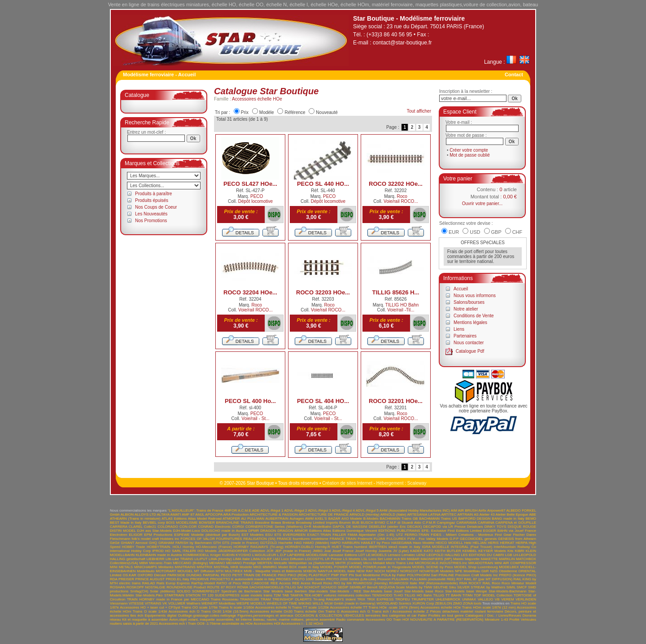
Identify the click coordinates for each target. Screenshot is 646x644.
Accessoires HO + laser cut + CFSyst (150, 607)
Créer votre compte (469, 150)
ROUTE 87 (216, 587)
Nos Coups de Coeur (156, 207)
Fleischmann (120, 539)
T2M (277, 595)
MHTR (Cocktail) (349, 563)
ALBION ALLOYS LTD (138, 515)
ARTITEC (449, 515)
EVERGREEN (294, 535)
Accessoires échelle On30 (271, 611)
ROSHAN (118, 587)
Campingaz (446, 523)
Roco (402, 196)
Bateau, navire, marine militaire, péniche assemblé (294, 620)
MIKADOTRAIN (481, 563)
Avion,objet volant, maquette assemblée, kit (204, 620)
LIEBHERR (155, 559)
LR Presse (334, 559)
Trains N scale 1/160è (237, 607)
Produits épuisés (152, 200)
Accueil (461, 289)
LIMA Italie (241, 559)
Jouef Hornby (366, 551)
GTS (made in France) (240, 543)
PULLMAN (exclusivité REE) (432, 579)
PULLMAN (400, 579)
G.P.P (454, 539)
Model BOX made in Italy (299, 567)
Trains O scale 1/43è (150, 611)
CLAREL (136, 527)
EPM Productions (158, 535)
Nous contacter (469, 343)
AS (476, 515)
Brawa (276, 523)
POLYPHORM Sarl (423, 575)
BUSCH (367, 523)
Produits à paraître (153, 194)
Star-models (318, 591)
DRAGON (268, 531)
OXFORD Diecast (152, 575)
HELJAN (480, 543)
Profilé (514, 620)
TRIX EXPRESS (380, 599)
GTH (217, 543)
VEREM (507, 599)
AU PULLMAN (253, 519)
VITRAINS (153, 603)
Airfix (482, 510)
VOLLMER (177, 603)
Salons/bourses (469, 302)
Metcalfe (280, 563)
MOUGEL (185, 571)
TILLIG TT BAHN (447, 595)
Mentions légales (470, 322)
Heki (468, 543)
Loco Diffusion (293, 559)
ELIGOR (135, 535)
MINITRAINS (185, 567)
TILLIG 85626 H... (396, 292)
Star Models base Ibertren (285, 591)
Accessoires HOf (267, 624)
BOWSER (207, 523)
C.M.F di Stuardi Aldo (404, 523)
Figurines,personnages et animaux (266, 616)
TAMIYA (297, 595)
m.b (397, 559)
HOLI (177, 547)
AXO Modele (352, 519)
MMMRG (270, 567)
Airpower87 (496, 510)
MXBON (310, 571)
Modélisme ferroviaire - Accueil (159, 74)
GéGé (115, 543)
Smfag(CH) (139, 591)
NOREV (393, 571)
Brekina (288, 523)
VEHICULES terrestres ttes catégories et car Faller (385, 616)
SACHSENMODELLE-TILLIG (272, 587)
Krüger (216, 555)
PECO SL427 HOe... (250, 184)
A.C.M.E (244, 510)
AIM (454, 510)
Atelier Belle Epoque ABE (516, 515)
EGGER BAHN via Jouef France (510, 531)
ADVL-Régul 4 (343, 510)
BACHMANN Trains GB (399, 519)
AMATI (176, 515)
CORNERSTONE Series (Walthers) (274, 527)
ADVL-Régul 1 (272, 510)
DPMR (254, 531)
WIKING (305, 603)
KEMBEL (470, 551)
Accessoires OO (379, 620)
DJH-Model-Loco (187, 531)
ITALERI (189, 551)
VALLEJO (486, 599)
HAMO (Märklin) (316, 543)
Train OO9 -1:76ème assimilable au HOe (220, 624)
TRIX (361, 599)
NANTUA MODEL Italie (336, 571)
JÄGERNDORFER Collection (242, 551)
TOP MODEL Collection (493, 595)
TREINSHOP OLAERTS (292, 599)
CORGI (238, 527)
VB (497, 599)
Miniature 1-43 (497, 620)
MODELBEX (509, 567)
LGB (509, 555)
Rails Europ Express (173, 583)
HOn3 (318, 624)
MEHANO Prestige (241, 563)
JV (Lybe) (401, 551)
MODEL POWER (334, 567)
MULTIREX (234, 571)
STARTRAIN (174, 595)
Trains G (332, 611)
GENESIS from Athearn (517, 539)
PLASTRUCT (319, 575)
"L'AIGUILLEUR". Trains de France (196, 510)
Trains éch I (381, 611)
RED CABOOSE (256, 583)
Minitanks (166, 567)
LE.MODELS (376, 555)
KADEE (416, 551)
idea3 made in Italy (404, 547)
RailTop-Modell (203, 583)
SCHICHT (312, 587)
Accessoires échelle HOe (257, 99)
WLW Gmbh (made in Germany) (350, 603)
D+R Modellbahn (318, 527)
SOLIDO (183, 591)
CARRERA (119, 527)
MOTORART (166, 571)
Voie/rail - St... (255, 418)
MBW (144, 563)
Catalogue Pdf (470, 351)
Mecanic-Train (161, 563)
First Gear (503, 535)
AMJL (200, 515)
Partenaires (465, 336)
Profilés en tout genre (446, 616)
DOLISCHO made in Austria (224, 531)
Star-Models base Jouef (383, 591)
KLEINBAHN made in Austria (159, 555)
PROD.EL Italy (177, 579)
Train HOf (401, 620)
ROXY (231, 587)
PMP (335, 575)
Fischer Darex (525, 535)
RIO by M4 (343, 583)
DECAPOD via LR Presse (444, 527)
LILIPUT (201, 559)
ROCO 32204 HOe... (250, 292)
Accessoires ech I (173, 624)
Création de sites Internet (347, 483)
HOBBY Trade (134, 547)
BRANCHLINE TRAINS (235, 523)
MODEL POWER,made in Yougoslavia (380, 567)
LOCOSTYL (314, 559)
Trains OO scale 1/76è (199, 607)
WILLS (318, 603)
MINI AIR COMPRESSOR (515, 563)
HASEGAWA (401, 543)
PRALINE (446, 575)
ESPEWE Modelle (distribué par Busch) (207, 535)
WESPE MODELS (251, 603)
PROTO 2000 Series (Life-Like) (351, 579)
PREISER (126, 579)
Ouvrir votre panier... (482, 204)
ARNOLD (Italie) (393, 515)
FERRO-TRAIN (417, 535)
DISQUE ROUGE (522, 527)
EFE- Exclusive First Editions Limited (452, 531)
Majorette (472, 559)
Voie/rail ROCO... (401, 201)
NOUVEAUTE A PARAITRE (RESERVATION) (447, 620)
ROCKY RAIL (479, 583)
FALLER (339, 535)
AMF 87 (188, 515)
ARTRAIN (465, 515)
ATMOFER (231, 519)
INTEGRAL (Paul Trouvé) (472, 547)
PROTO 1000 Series (309, 579)
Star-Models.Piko (149, 595)
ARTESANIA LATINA (423, 515)
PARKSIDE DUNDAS (184, 575)
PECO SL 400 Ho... (250, 401)
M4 (403, 559)
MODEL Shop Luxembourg (476, 567)
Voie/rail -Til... (401, 310)
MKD (258, 567)
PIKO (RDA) (297, 575)
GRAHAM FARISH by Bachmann (185, 543)
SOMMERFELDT (206, 591)
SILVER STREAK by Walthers (481, 587)
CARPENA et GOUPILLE (516, 523)
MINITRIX (205, 567)
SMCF (522, 587)
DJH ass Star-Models (155, 531)
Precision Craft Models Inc (477, 575)
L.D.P (282, 555)
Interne (246, 620)
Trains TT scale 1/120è (311, 607)
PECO (257, 196)
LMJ (277, 559)
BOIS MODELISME (182, 523)
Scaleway (417, 483)
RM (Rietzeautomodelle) (438, 583)
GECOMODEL (471, 539)
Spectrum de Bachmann (241, 591)
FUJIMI (380, 539)
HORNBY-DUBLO (299, 547)
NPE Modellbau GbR (472, 571)
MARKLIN (507, 559)
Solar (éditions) (162, 591)
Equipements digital (161, 616)
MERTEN (265, 563)
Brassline (262, 523)
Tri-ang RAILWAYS (329, 599)
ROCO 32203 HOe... (323, 292)
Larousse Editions (343, 555)
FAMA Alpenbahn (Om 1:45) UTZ (375, 535)
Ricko (328, 583)
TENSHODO (382, 595)
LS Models (352, 559)
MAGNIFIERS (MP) (436, 559)
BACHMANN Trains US (438, 519)
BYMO (380, 523)
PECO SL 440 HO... (323, 184)
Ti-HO (398, 595)
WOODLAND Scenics (394, 603)
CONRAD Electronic (214, 527)
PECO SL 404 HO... (323, 401)
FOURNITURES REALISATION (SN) (246, 539)
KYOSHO (243, 555)
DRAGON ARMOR (292, 531)
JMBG (318, 551)
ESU (269, 535)
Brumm (345, 523)
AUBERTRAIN (277, 519)
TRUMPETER (423, 599)
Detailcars (475, 527)
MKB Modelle (241, 567)
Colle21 (150, 527)
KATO (429, 551)
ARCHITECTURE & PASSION (274, 515)
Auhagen (297, 519)
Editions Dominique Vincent (355, 531)
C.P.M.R (429, 523)
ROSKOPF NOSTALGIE (146, 587)
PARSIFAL (211, 575)
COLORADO (168, 527)
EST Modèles (252, 535)
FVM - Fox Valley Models (428, 539)
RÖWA (243, 587)
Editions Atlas (320, 531)
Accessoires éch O (184, 611)
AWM (309, 519)
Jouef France (343, 551)
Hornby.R (323, 547)
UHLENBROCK (448, 599)
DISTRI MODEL (123, 531)
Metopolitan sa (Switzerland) (311, 563)
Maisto (458, 559)
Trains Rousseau (225, 599)
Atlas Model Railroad (205, 519)
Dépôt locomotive (255, 201)
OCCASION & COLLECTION (318, 616)
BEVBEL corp (154, 523)
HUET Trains (342, 547)
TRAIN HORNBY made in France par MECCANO (168, 599)
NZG (494, 571)
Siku (453, 587)
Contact (514, 74)
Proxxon (384, 579)
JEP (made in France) (293, 551)
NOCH (380, 571)
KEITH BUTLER (448, 551)
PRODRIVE (200, 579)
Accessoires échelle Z (410, 611)
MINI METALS (121, 567)
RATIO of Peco (229, 583)
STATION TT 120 (200, 595)
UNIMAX (469, 599)
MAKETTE (489, 559)
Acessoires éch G (356, 611)
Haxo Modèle (423, 543)
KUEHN (228, 555)
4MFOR (231, 510)
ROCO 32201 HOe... (396, 401)
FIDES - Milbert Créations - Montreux (462, 535)
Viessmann (119, 603)
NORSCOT (409, 571)
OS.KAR (130, 575)
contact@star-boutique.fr (402, 43)
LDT (362, 555)
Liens (459, 329)
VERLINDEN (526, 599)
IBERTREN (378, 547)
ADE (256, 510)
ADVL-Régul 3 (319, 510)
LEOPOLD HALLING (443, 555)
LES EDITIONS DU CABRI (483, 555)
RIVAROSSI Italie (403, 583)
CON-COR (188, 527)
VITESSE (136, 603)
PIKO (282, 575)
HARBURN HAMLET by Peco (366, 543)
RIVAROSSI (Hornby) (370, 583)
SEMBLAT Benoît (363, 587)
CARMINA (486, 523)
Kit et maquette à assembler (145, 620)
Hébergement (390, 483)
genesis (491, 539)
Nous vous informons (475, 296)
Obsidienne (508, 571)
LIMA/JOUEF (261, 559)
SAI (300, 587)
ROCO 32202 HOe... (396, 184)
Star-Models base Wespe (466, 591)
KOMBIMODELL (196, 555)
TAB (286, 595)
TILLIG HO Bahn (402, 305)
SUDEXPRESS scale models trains (244, 595)
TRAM (266, 599)
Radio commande (350, 620)
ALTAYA (163, 515)
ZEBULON (444, 603)
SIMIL (511, 587)
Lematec (408, 555)
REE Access (281, 583)
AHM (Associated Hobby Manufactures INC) (415, 510)
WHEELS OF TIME (282, 603)
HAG (298, 543)
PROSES (283, 579)
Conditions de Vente (474, 316)
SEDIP (343, 587)
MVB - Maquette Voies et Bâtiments (273, 571)
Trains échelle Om (309, 611)
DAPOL (339, 527)
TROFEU (403, 599)
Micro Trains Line (400, 563)
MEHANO (217, 563)
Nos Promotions (151, 221)
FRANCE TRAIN (343, 539)
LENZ (421, 555)
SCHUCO (329, 587)
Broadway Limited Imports (317, 523)
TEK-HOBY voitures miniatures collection (337, 595)
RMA (463, 583)
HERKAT (507, 543)
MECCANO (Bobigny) (191, 563)
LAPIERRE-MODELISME (307, 555)
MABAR (413, 559)
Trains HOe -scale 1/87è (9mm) (394, 607)
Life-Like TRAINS (179, 559)
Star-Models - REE (345, 591)
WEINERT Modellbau (218, 603)
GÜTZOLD (268, 543)
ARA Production (236, 515)
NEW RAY (364, 571)
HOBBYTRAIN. (159, 547)
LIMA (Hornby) (220, 559)
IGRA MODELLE (435, 547)
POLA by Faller (394, 575)
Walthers (193, 603)
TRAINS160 (250, 599)
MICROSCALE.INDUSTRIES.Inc (441, 563)
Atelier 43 (487, 515)
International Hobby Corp (130, 551)
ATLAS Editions (174, 519)
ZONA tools (472, 603)
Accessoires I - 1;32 (297, 624)
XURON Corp (423, 603)
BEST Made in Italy (126, 523)
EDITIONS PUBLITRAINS (399, 531)
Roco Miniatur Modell (519, 583)
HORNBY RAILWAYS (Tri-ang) (259, 547)
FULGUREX (397, 539)
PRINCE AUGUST (150, 579)
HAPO (336, 543)
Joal (328, 551)
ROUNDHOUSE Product (186, 587)
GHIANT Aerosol (134, 543)
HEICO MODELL (449, 543)
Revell (317, 583)
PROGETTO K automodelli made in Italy (242, 579)
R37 (460, 579)
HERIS (493, 543)
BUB (356, 523)
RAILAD (149, 583)
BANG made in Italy (508, 519)
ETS (278, 535)
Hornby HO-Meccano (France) (207, 547)
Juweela (385, 551)
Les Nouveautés (151, 214)
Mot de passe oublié (470, 155)
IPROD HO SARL (166, 551)
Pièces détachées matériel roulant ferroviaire (467, 611)
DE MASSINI (357, 527)
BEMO (531, 519)
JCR (270, 551)
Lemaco (394, 555)
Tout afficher (419, 111)
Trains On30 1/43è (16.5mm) (225, 611)
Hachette (286, 543)
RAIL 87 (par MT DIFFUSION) (488, 579)
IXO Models (207, 551)
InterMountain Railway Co (515, 547)
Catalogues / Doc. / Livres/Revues (493, 616)
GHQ (153, 543)
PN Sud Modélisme (365, 575)
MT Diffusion (204, 571)
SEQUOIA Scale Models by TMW (405, 587)
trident (350, 599)
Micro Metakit (374, 563)
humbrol (361, 547)
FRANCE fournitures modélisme (303, 539)
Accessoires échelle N (273, 607)
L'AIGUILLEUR (264, 555)
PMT (344, 575)
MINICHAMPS (146, 567)
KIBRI (520, 551)
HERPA (522, 543)
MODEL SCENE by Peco (433, 567)
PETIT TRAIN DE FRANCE (255, 575)
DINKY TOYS (495, 527)
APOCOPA (214, 515)
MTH (220, 571)
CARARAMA (466, 523)
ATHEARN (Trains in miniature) (135, 519)
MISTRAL (222, 567)
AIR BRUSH (468, 510)
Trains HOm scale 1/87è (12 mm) (489, 607)
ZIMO (458, 603)
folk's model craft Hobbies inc (155, 539)
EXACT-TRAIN (319, 535)
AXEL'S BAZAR (328, 519)
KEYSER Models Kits (496, 551)
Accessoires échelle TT (349, 607)
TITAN (468, 595)
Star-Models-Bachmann (508, 591)
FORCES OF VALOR (198, 539)
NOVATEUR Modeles (436, 571)
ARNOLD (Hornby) (364, 515)
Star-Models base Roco (424, 591)
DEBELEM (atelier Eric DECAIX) (395, 527)
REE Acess (301, 583)
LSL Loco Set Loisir (377, 559)
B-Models (371, 519)
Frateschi (365, 539)
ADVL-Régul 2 (295, 510)
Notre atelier (466, 309)
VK (165, 603)
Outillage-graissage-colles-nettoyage (207, 616)
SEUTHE (441, 587)
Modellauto (146, 571)
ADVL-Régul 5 (367, 510)
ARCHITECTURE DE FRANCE (324, 515)
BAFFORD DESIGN (475, 519)
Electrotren (119, 535)
